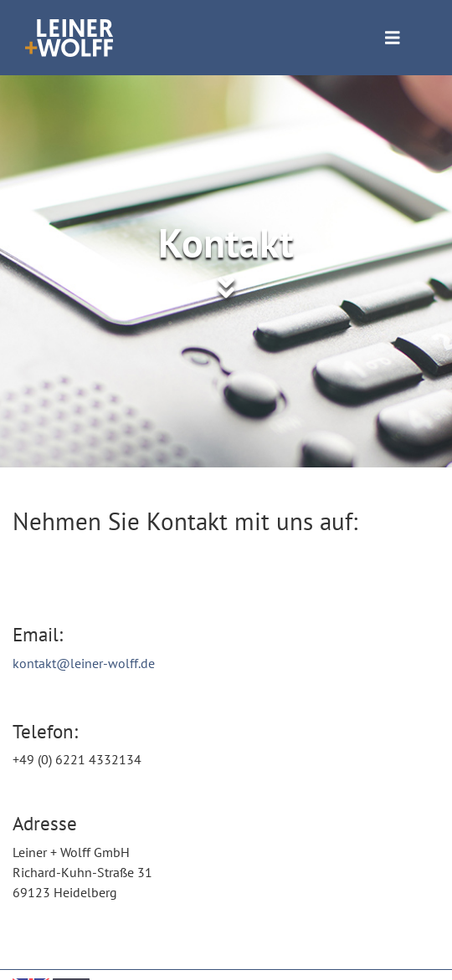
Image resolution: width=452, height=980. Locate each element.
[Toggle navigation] (393, 38)
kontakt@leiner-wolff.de (84, 663)
